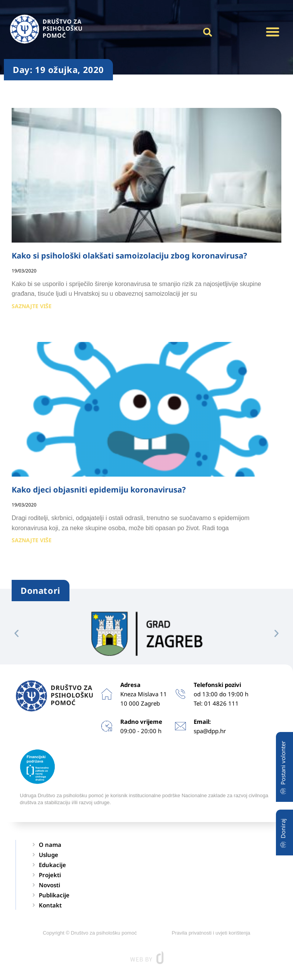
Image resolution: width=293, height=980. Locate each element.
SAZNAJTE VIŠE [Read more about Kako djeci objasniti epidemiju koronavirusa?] (32, 540)
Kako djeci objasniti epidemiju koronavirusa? (99, 490)
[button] (273, 32)
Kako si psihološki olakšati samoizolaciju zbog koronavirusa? (129, 256)
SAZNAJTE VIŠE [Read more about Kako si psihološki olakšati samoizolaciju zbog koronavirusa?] (32, 306)
